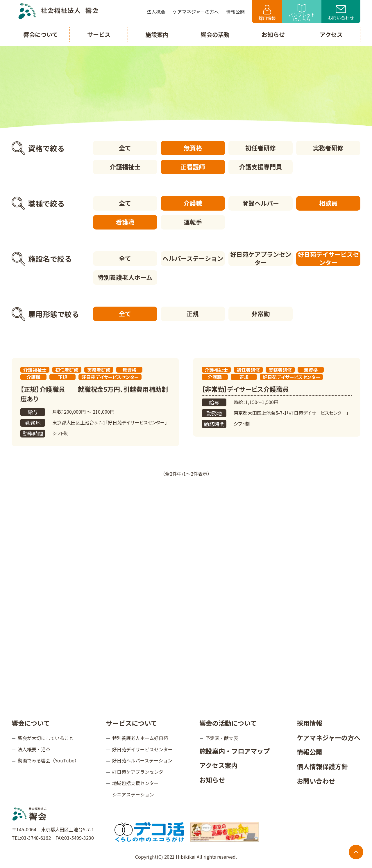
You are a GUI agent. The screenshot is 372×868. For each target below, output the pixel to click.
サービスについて (132, 723)
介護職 (193, 203)
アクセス (331, 34)
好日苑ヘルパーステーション (142, 760)
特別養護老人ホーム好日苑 (140, 738)
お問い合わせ (341, 13)
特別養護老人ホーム (125, 277)
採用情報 (267, 13)
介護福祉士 (125, 167)
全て (125, 148)
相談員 (328, 203)
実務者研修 (328, 148)
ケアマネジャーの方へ (329, 737)
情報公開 (310, 752)
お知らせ (212, 780)
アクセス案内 (218, 765)
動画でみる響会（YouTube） (48, 760)
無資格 (193, 148)
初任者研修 (261, 148)
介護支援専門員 (261, 167)
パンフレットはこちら (302, 13)
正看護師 (193, 167)
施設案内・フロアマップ (235, 751)
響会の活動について (228, 723)
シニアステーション (133, 794)
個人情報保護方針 (322, 766)
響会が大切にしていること (46, 738)
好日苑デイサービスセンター (328, 259)
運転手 (193, 222)
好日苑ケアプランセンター (261, 259)
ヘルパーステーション (193, 258)
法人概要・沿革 (34, 749)
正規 (193, 314)
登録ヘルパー (261, 203)
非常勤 (261, 314)
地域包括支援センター (135, 783)
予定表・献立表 (222, 738)
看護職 (125, 222)
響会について (31, 723)
